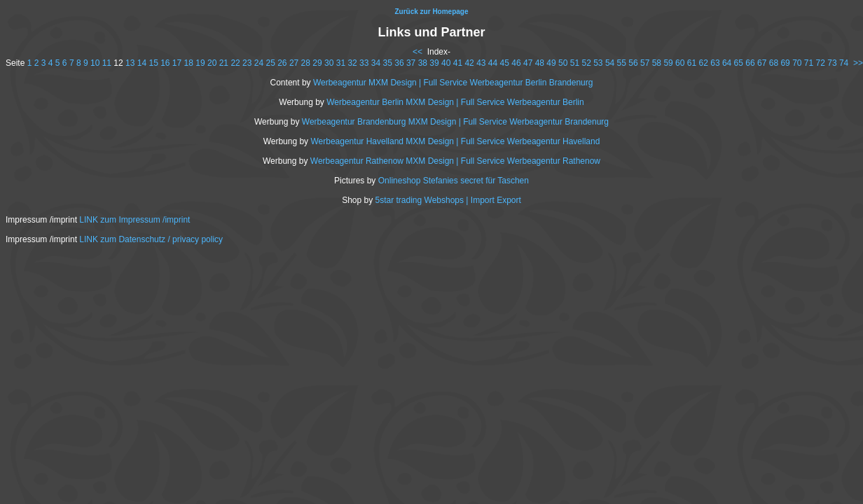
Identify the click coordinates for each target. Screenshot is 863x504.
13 (130, 63)
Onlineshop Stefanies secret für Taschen (454, 181)
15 (153, 63)
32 (352, 63)
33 (364, 63)
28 (306, 63)
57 (645, 63)
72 (821, 63)
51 (575, 63)
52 (586, 63)
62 (704, 63)
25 (270, 63)
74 (844, 63)
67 (762, 63)
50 (563, 63)
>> (858, 63)
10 (95, 63)
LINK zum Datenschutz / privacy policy (151, 239)
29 (317, 63)
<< (417, 52)
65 (739, 63)
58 (657, 63)
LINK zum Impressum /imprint (134, 220)
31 (341, 63)
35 (388, 63)
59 (668, 63)
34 (376, 63)
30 (329, 63)
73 (832, 63)
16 (165, 63)
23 (247, 63)
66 (750, 63)
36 (399, 63)
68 (774, 63)
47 (528, 63)
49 (551, 63)
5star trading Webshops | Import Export (448, 200)
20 (212, 63)
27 (294, 63)
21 (224, 63)
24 (259, 63)
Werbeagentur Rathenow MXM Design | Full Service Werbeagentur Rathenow (455, 161)
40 (446, 63)
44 (493, 63)
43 (481, 63)
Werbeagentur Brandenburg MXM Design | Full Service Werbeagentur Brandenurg (455, 122)
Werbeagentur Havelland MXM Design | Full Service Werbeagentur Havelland (455, 141)
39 (434, 63)
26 (282, 63)
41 (458, 63)
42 (469, 63)
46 (516, 63)
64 (727, 63)
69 (785, 63)
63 (715, 63)
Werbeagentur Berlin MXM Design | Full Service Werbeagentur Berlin (455, 102)
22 (235, 63)
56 (633, 63)
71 (809, 63)
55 (622, 63)
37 (411, 63)
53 (598, 63)
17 (177, 63)
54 (610, 63)
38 (423, 63)
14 (142, 63)
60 (680, 63)
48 (540, 63)
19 (200, 63)
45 (505, 63)
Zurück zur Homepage (431, 12)
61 (692, 63)
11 (107, 63)
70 (797, 63)
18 (189, 63)
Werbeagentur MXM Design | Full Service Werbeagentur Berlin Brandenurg (453, 83)
